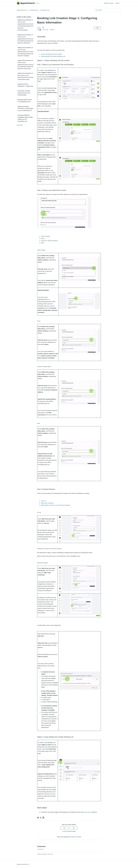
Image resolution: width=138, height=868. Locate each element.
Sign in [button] (118, 3)
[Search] (108, 10)
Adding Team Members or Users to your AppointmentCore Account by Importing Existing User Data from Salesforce (25, 39)
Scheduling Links (34, 10)
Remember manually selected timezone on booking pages (24, 93)
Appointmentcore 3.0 (22, 10)
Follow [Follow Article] (97, 28)
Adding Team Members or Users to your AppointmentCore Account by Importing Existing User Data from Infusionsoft (25, 64)
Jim (43, 27)
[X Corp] (41, 818)
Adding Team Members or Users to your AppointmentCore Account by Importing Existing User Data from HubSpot (25, 52)
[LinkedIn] (43, 818)
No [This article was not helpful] (74, 828)
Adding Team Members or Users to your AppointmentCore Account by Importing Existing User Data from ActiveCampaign (25, 25)
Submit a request (109, 3)
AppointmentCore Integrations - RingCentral (25, 85)
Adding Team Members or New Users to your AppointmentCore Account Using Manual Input (25, 76)
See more (20, 125)
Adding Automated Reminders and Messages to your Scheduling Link (25, 108)
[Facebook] (38, 818)
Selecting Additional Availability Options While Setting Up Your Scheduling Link (25, 118)
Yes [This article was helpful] (64, 828)
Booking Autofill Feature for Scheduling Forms (25, 101)
